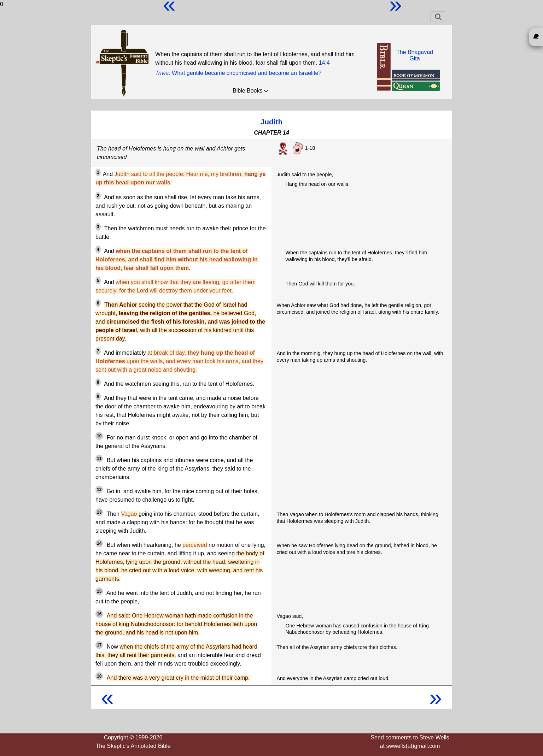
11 (99, 459)
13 (99, 512)
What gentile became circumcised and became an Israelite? (247, 73)
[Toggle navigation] (438, 17)
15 (99, 591)
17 (99, 645)
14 (99, 543)
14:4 (324, 63)
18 (99, 676)
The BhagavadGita (415, 55)
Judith (271, 122)
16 (99, 614)
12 (99, 490)
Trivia (162, 73)
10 (99, 436)
